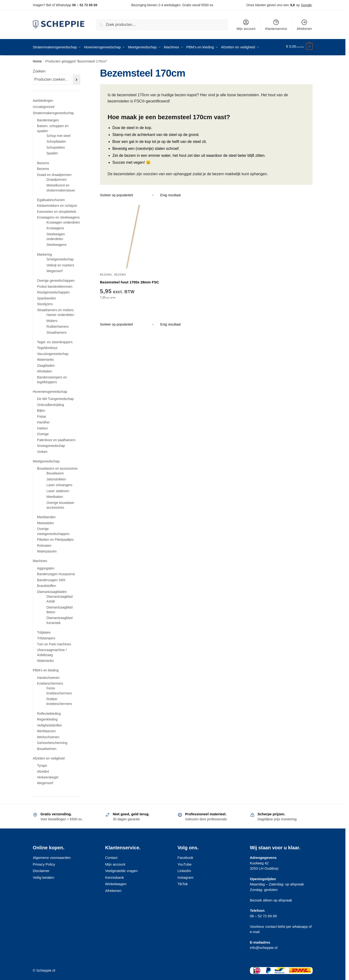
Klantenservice (276, 25)
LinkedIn (184, 869)
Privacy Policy (44, 863)
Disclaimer (41, 869)
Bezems (106, 273)
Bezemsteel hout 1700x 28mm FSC (130, 280)
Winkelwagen (116, 882)
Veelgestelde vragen (122, 869)
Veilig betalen (43, 876)
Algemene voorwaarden (52, 856)
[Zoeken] (77, 78)
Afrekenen (304, 25)
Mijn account (246, 25)
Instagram (186, 876)
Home (37, 60)
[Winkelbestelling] (127, 194)
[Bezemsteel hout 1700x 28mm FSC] (133, 235)
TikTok (183, 882)
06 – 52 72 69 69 (85, 5)
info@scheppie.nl (264, 946)
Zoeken (39, 70)
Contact (111, 856)
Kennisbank (115, 876)
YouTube (185, 863)
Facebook (185, 856)
